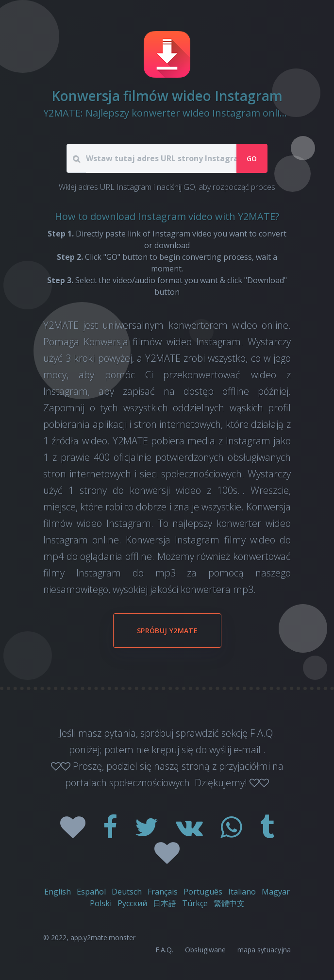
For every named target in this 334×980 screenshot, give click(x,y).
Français (163, 892)
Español (91, 892)
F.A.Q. (164, 950)
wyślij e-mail (236, 750)
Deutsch (127, 892)
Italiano (242, 892)
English (58, 892)
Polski (101, 903)
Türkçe (195, 903)
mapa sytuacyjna (264, 950)
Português (203, 892)
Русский (132, 903)
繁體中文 (229, 903)
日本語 (165, 903)
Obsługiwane (205, 950)
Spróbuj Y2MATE (167, 631)
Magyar (276, 892)
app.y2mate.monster (103, 938)
